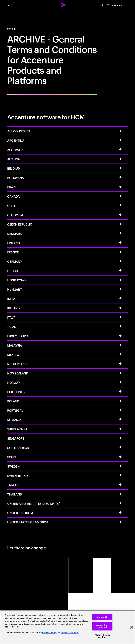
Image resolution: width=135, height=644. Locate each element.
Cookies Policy (49, 633)
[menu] (9, 5)
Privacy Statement (70, 633)
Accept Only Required (102, 626)
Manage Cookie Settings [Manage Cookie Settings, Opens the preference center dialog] (102, 636)
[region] (67, 627)
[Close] (132, 627)
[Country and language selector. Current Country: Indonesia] (116, 5)
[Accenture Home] (63, 5)
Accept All (102, 617)
